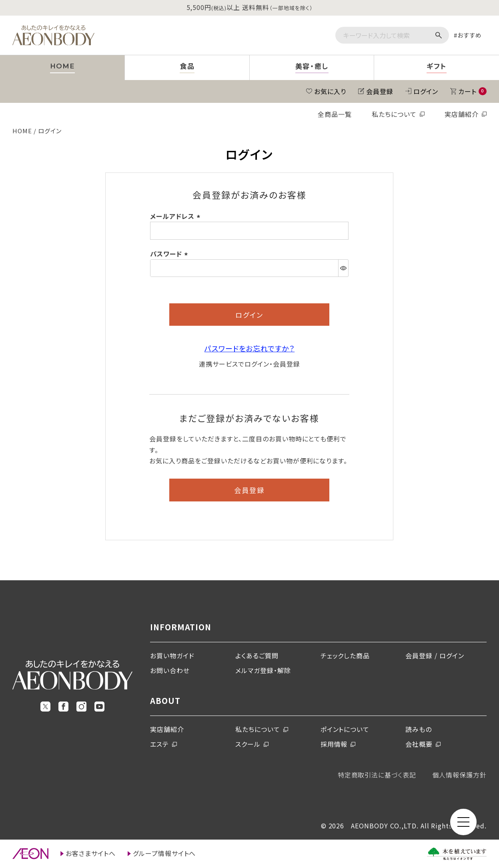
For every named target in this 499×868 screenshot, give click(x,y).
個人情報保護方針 (459, 775)
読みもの (419, 729)
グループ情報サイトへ (164, 853)
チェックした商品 (345, 656)
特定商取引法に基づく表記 (377, 775)
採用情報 (334, 744)
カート (472, 91)
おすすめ (470, 35)
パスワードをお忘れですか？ (249, 348)
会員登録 (380, 91)
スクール (248, 744)
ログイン (426, 91)
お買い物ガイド (172, 656)
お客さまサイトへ (91, 853)
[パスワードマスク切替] (343, 268)
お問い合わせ (170, 670)
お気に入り (330, 91)
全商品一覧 (335, 114)
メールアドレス (176, 216)
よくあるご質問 (257, 656)
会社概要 (419, 744)
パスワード (170, 254)
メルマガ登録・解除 (263, 670)
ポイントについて (345, 729)
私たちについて (394, 114)
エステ (159, 744)
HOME (22, 131)
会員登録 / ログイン (435, 656)
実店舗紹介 (462, 114)
